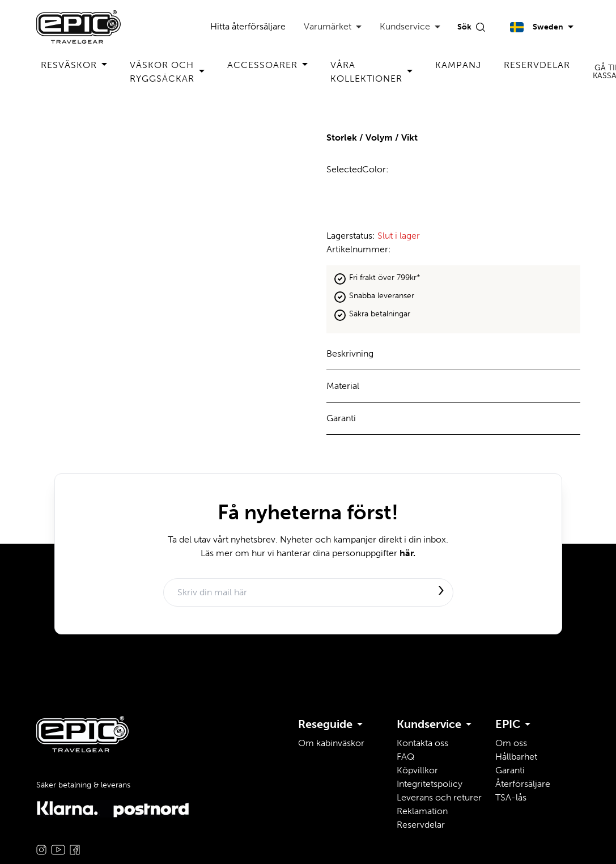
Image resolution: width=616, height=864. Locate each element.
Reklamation (422, 811)
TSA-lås (511, 797)
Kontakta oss (422, 743)
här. (407, 553)
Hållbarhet (516, 757)
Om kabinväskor (331, 743)
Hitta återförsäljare (248, 26)
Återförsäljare (523, 784)
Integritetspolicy (430, 784)
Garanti (510, 770)
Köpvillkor (417, 770)
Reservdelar (537, 65)
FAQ (405, 757)
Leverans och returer (439, 797)
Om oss (511, 743)
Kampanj (458, 65)
